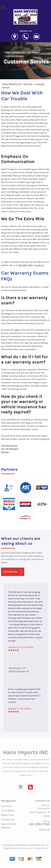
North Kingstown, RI (19, 671)
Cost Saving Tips (9, 445)
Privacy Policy (40, 848)
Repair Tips (8, 815)
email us (40, 265)
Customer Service (14, 56)
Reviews (5, 452)
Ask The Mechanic (10, 449)
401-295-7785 (26, 265)
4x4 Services (15, 668)
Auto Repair (8, 811)
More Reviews (13, 572)
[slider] (13, 650)
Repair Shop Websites (34, 845)
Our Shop (33, 52)
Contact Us (8, 819)
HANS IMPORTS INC (15, 52)
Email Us (45, 829)
